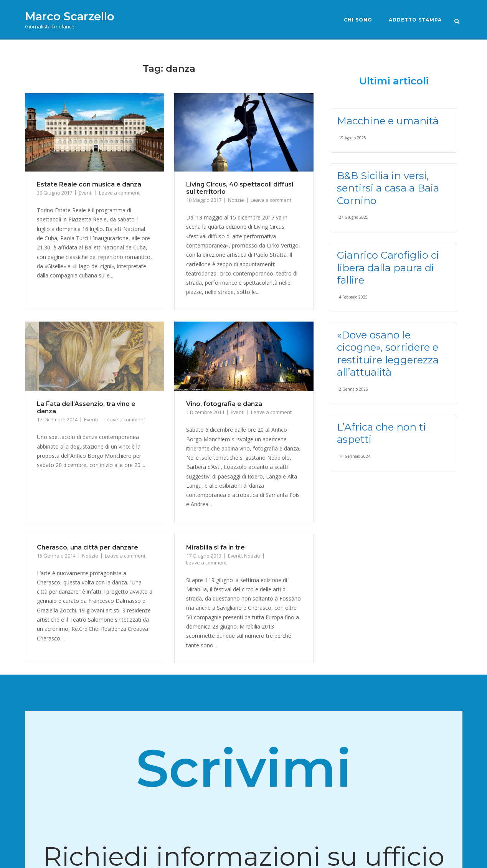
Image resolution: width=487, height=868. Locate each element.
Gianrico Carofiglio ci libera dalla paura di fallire (388, 268)
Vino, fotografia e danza (224, 404)
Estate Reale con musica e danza (89, 184)
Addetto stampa (414, 20)
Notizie (236, 200)
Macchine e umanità (388, 121)
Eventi (86, 193)
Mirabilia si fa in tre (215, 547)
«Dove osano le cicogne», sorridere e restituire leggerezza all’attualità (388, 354)
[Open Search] (459, 21)
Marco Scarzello (70, 16)
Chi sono (357, 20)
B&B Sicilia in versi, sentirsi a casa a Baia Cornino (388, 188)
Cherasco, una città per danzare (87, 547)
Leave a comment (119, 193)
